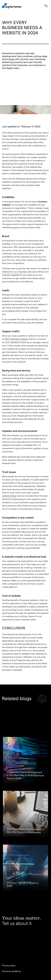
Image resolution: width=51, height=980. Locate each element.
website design (9, 496)
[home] (12, 6)
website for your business (15, 272)
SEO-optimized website (16, 339)
